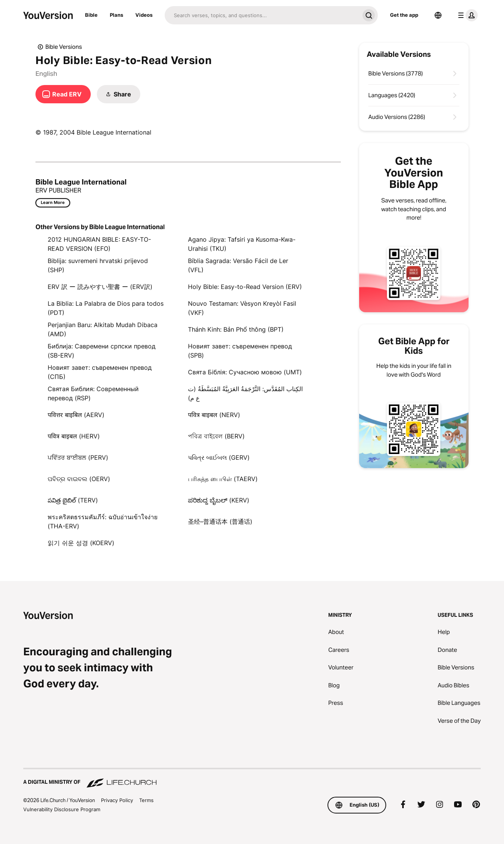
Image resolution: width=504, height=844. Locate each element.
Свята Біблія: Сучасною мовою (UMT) (245, 372)
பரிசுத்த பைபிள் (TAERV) (223, 479)
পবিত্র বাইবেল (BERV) (216, 436)
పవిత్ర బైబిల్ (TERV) (73, 500)
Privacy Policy (117, 800)
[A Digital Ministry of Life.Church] (252, 778)
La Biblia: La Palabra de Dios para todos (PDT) (106, 308)
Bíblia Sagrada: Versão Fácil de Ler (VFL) (238, 265)
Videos (144, 15)
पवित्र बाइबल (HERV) (74, 436)
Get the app (404, 15)
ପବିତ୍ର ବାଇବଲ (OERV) (79, 479)
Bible (91, 15)
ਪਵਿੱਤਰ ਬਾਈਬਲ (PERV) (78, 457)
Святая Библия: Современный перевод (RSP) (93, 393)
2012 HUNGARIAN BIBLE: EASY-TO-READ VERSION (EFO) (99, 244)
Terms (146, 800)
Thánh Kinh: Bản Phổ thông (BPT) (236, 329)
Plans (116, 15)
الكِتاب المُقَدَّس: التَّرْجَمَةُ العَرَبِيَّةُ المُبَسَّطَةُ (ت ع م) (245, 393)
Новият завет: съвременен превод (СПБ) (100, 372)
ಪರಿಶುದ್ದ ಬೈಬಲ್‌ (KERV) (219, 500)
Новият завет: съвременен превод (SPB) (240, 351)
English (46, 74)
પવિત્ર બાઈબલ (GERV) (219, 457)
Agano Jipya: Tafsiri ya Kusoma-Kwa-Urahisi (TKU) (242, 244)
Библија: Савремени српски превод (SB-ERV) (102, 351)
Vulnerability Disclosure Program (62, 809)
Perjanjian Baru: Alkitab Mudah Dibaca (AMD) (103, 329)
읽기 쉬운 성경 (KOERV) (81, 543)
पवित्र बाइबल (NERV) (214, 415)
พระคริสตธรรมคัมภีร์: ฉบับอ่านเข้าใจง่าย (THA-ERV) (103, 521)
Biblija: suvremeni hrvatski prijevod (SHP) (98, 265)
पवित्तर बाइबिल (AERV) (76, 415)
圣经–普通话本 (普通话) (220, 521)
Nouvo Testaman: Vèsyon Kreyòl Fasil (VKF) (242, 308)
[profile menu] (466, 15)
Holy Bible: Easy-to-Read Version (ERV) (245, 287)
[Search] (262, 15)
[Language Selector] (438, 15)
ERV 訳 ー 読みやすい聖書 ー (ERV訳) (100, 287)
